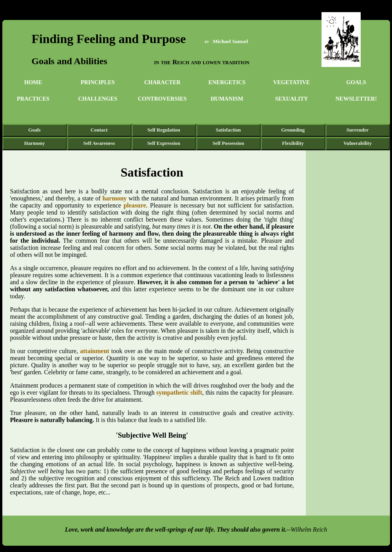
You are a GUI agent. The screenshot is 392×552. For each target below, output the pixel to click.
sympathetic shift (179, 392)
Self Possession (229, 143)
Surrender (358, 130)
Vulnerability (358, 143)
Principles (98, 82)
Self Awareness (99, 143)
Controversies (162, 99)
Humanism (227, 99)
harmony (114, 198)
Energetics (227, 82)
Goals (356, 82)
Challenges (98, 99)
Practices (33, 99)
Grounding (293, 130)
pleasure (135, 205)
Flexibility (293, 143)
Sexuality (292, 99)
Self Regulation (164, 130)
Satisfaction (228, 130)
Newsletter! (356, 99)
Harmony (35, 143)
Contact (99, 130)
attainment (96, 351)
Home (33, 82)
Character (162, 82)
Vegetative (292, 82)
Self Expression (164, 143)
